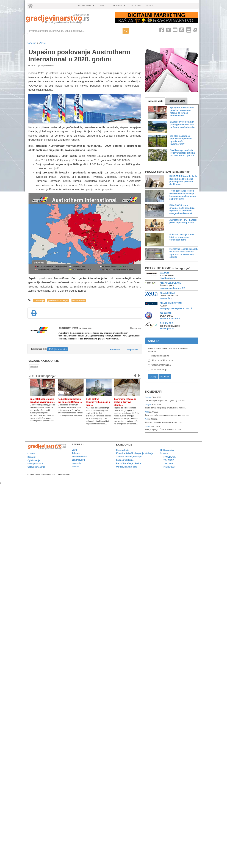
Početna (32, 43)
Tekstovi (76, 453)
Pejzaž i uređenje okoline (129, 463)
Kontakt (31, 457)
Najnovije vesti (155, 101)
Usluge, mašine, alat (126, 467)
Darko (148, 426)
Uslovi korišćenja (36, 467)
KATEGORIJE (87, 7)
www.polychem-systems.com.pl (176, 308)
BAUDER (164, 273)
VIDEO (149, 6)
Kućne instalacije (125, 460)
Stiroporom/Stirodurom (162, 360)
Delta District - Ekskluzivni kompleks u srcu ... (98, 402)
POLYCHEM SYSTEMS (171, 303)
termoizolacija (79, 300)
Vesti (43, 43)
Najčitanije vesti (177, 101)
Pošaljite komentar (58, 349)
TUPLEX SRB (166, 323)
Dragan (149, 397)
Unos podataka (35, 464)
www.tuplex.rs (167, 329)
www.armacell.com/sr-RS (172, 288)
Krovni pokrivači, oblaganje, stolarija (135, 453)
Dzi (147, 419)
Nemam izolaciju (159, 370)
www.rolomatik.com (170, 319)
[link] (68, 19)
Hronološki (115, 350)
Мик (147, 412)
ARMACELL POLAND (170, 283)
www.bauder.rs (167, 278)
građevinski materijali (58, 300)
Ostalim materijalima (161, 365)
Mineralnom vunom (160, 356)
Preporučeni (133, 350)
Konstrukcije (123, 450)
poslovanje (39, 300)
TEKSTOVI (119, 7)
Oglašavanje (34, 460)
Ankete (75, 467)
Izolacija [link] (34, 367)
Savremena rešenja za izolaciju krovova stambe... (125, 402)
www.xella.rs (166, 298)
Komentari (154, 392)
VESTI (103, 6)
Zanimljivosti (78, 460)
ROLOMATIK (166, 313)
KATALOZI (136, 6)
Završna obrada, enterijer (129, 457)
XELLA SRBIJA (167, 293)
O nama (31, 454)
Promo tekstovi (80, 457)
